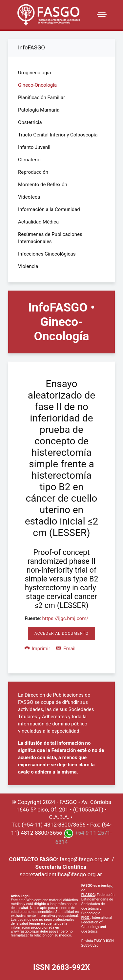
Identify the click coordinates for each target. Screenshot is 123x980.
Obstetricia (30, 122)
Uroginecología (34, 73)
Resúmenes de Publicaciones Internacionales (50, 238)
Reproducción (33, 172)
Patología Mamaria (39, 110)
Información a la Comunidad (49, 209)
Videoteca (29, 197)
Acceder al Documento (61, 633)
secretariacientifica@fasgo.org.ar (61, 874)
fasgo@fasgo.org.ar (84, 859)
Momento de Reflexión (43, 185)
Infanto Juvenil (34, 147)
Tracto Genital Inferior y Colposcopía (58, 135)
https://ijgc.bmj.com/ (65, 618)
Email (66, 649)
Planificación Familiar (41, 98)
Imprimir (38, 649)
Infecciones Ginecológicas (47, 254)
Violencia (28, 266)
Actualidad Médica (38, 222)
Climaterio (29, 160)
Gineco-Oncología (37, 85)
